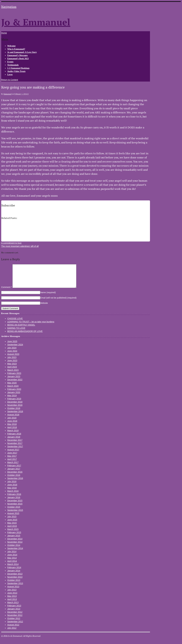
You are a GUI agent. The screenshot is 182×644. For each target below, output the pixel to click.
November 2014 (15, 547)
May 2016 (12, 492)
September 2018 (15, 416)
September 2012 (15, 626)
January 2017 (14, 473)
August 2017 (13, 454)
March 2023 (13, 375)
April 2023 (12, 371)
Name (48, 297)
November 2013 (15, 582)
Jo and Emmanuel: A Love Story (22, 52)
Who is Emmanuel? (16, 49)
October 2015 (14, 512)
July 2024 (12, 352)
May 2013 (12, 601)
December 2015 (15, 505)
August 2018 (13, 419)
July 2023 (12, 362)
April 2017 (12, 464)
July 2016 (12, 486)
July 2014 (12, 556)
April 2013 (12, 604)
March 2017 (13, 467)
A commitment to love (11, 243)
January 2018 (14, 441)
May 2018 (12, 429)
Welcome (11, 46)
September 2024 (15, 349)
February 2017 (14, 470)
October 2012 (14, 623)
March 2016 (13, 496)
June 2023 (12, 365)
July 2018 (12, 422)
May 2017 (12, 461)
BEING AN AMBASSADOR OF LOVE (25, 336)
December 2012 (15, 617)
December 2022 (15, 384)
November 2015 (15, 508)
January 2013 (14, 613)
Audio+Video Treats (16, 71)
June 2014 (12, 559)
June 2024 (12, 356)
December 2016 (15, 476)
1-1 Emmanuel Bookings (18, 68)
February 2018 (14, 438)
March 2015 (13, 534)
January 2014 (14, 575)
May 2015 (12, 527)
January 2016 (14, 502)
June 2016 (12, 489)
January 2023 (14, 381)
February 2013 (14, 610)
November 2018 (15, 410)
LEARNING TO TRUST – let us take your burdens (31, 326)
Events (10, 62)
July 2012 (12, 632)
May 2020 (12, 387)
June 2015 (12, 524)
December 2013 (15, 578)
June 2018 (12, 426)
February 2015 (14, 537)
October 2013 (14, 585)
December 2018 (15, 406)
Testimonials (13, 65)
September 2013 (15, 588)
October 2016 (14, 480)
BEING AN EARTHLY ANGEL (21, 329)
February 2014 (14, 572)
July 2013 (12, 594)
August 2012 (13, 629)
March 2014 (13, 569)
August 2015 (13, 518)
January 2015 (14, 540)
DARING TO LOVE (16, 333)
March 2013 (13, 607)
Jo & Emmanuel (36, 22)
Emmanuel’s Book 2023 (18, 59)
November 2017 (15, 448)
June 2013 (12, 597)
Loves (10, 75)
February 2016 (14, 499)
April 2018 (12, 432)
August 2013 (13, 591)
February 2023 (14, 378)
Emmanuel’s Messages (17, 55)
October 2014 (14, 550)
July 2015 (12, 521)
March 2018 (13, 435)
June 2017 (12, 457)
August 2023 (13, 359)
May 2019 (12, 400)
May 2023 (12, 368)
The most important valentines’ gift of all (20, 246)
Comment (7, 292)
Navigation (9, 7)
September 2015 (15, 515)
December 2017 (15, 445)
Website (44, 308)
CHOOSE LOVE (15, 323)
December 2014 (15, 543)
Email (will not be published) (58, 302)
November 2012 (15, 620)
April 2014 (12, 566)
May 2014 (12, 562)
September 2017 (15, 451)
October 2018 (14, 413)
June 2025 (12, 346)
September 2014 (15, 553)
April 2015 (12, 531)
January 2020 (14, 397)
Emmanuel (8, 94)
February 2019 (14, 403)
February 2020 (14, 394)
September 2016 (15, 483)
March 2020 (13, 391)
